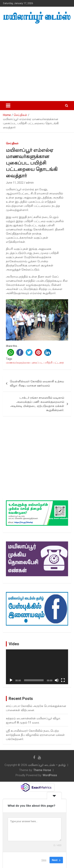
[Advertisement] (37, 63)
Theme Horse (42, 770)
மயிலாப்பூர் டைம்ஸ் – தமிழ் (47, 765)
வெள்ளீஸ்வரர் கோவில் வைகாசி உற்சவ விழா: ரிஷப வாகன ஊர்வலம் (37, 383)
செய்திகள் (12, 143)
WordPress (50, 775)
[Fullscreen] (63, 680)
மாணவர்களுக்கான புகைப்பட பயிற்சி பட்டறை (35, 363)
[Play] (11, 680)
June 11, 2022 (15, 183)
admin (30, 183)
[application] (37, 667)
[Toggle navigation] (8, 106)
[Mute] (57, 680)
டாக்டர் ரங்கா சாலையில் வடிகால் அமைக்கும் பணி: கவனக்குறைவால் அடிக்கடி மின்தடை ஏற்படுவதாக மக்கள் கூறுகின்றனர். (37, 404)
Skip (44, 860)
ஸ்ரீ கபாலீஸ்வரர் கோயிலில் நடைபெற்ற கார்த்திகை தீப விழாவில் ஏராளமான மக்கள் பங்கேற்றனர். (35, 735)
